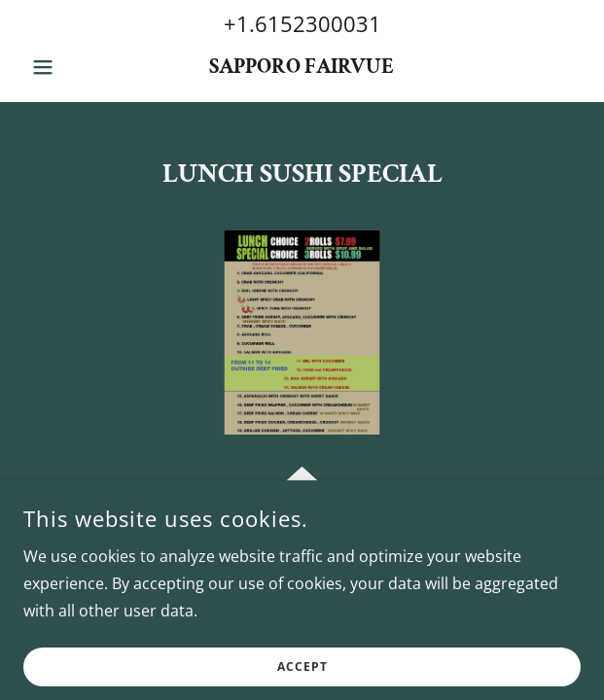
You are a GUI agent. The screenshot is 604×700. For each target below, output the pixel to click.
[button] (65, 67)
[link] (302, 67)
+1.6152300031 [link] (302, 23)
